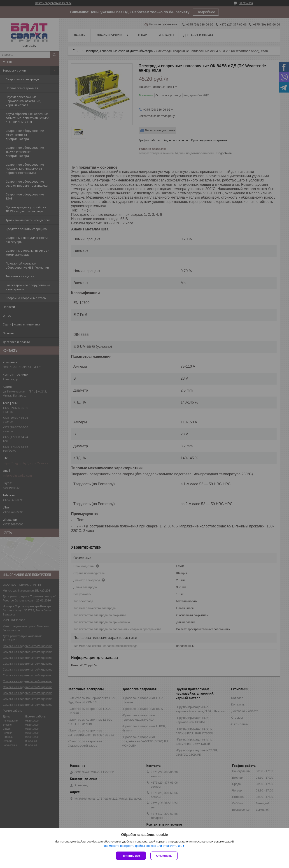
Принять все (131, 856)
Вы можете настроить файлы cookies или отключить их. (143, 846)
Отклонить (164, 856)
